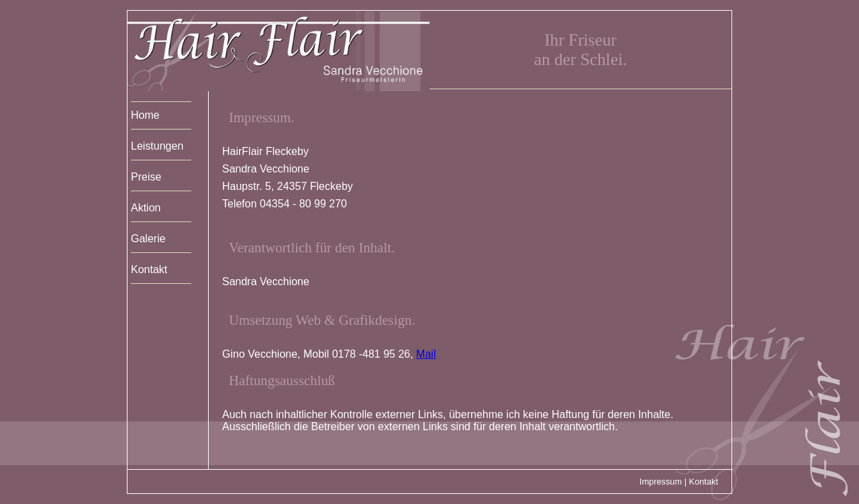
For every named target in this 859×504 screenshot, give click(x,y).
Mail (426, 354)
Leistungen (157, 146)
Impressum (661, 482)
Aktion (146, 208)
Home (145, 115)
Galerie (148, 239)
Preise (146, 177)
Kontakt (149, 269)
